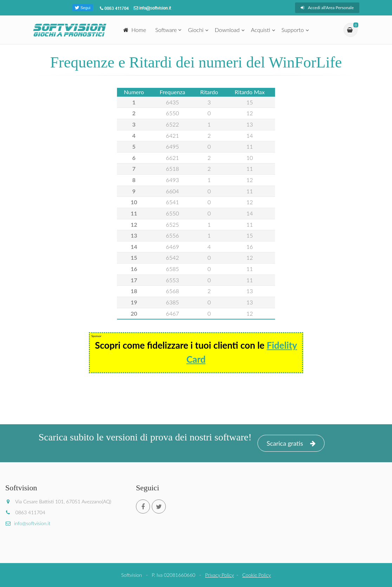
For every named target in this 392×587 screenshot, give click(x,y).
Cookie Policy (257, 575)
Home (135, 30)
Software (166, 30)
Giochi (196, 30)
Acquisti (260, 30)
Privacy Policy (220, 575)
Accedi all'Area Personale (327, 8)
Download (227, 30)
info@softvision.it (28, 523)
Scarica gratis (291, 443)
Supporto (293, 30)
